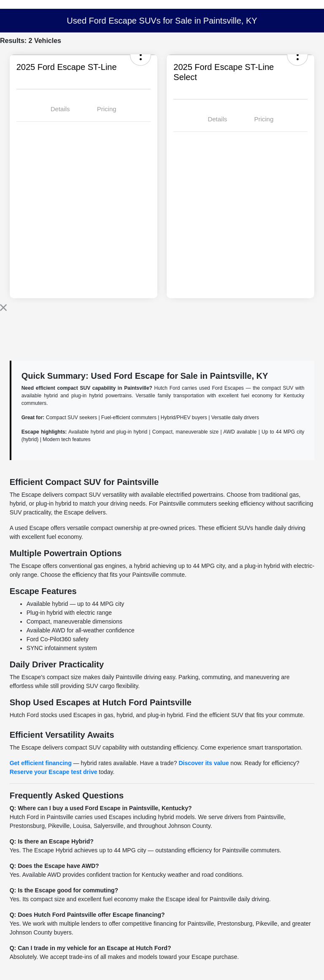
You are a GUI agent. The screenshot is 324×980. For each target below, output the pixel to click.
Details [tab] (60, 109)
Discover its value (204, 763)
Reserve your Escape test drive (54, 772)
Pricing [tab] (107, 109)
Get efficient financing (41, 763)
